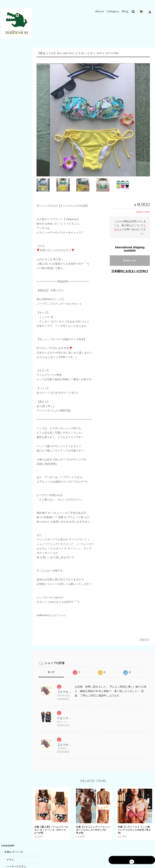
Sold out (130, 256)
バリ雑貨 (11, 498)
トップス (11, 521)
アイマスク (12, 221)
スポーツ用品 (11, 128)
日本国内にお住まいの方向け (130, 266)
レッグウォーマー (16, 250)
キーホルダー (14, 279)
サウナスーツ (14, 135)
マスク (10, 207)
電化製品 (9, 350)
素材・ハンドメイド (17, 491)
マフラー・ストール (15, 257)
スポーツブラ (14, 149)
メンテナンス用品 (16, 557)
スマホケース (11, 287)
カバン (8, 387)
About (100, 9)
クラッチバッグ (15, 408)
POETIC (11, 471)
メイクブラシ (14, 372)
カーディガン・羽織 (17, 103)
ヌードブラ (12, 96)
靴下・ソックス (15, 228)
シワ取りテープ (15, 235)
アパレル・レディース (16, 242)
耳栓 (9, 484)
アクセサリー (11, 272)
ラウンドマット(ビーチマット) (19, 119)
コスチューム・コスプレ (16, 319)
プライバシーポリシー (109, 851)
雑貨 (6, 456)
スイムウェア (14, 142)
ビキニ (10, 60)
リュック (11, 401)
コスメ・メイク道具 (15, 365)
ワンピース (12, 535)
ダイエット (12, 214)
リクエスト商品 (13, 416)
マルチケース (14, 464)
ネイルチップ (14, 309)
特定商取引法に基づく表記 (16, 625)
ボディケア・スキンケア (18, 440)
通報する (144, 635)
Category (113, 9)
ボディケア (10, 185)
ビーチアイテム (13, 81)
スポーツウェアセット (18, 163)
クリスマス (12, 328)
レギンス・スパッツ (17, 156)
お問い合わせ (12, 635)
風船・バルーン (15, 343)
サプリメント (11, 506)
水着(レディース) (13, 53)
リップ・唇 (12, 200)
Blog (125, 9)
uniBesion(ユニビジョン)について (16, 614)
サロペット (12, 528)
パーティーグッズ (14, 335)
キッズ (8, 424)
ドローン (11, 358)
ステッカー (12, 110)
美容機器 (9, 170)
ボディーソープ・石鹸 (18, 193)
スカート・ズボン (16, 542)
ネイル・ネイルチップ (16, 302)
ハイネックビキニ (16, 67)
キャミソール (14, 74)
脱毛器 (10, 178)
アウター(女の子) (16, 431)
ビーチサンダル (15, 89)
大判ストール (14, 265)
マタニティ (10, 514)
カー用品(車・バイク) (16, 549)
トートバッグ (14, 394)
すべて (54, 668)
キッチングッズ (15, 477)
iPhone (11, 294)
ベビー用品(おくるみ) (18, 449)
